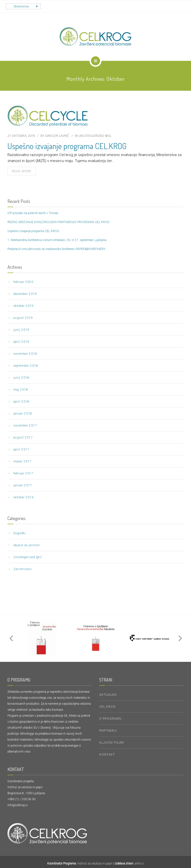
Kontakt (107, 755)
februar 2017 (23, 473)
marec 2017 (23, 461)
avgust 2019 (23, 318)
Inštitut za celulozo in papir (95, 864)
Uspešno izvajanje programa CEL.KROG (67, 146)
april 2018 (21, 402)
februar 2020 (23, 282)
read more (22, 171)
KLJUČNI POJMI (112, 743)
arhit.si (139, 864)
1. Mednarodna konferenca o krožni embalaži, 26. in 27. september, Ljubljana (57, 240)
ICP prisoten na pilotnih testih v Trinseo (33, 213)
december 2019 (25, 294)
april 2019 (21, 342)
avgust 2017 (23, 437)
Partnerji (108, 731)
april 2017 (21, 449)
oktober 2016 (24, 497)
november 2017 (25, 426)
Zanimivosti (23, 569)
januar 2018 (23, 414)
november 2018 (25, 354)
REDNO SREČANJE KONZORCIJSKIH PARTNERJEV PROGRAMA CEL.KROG (58, 222)
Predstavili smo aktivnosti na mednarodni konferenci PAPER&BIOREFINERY (56, 249)
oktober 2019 (24, 306)
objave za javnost (27, 545)
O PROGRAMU (110, 719)
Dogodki (20, 533)
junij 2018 (21, 378)
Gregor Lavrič (57, 136)
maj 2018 (21, 390)
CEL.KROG (107, 707)
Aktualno (108, 695)
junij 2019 (21, 330)
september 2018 (26, 366)
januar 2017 (23, 485)
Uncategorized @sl (95, 136)
